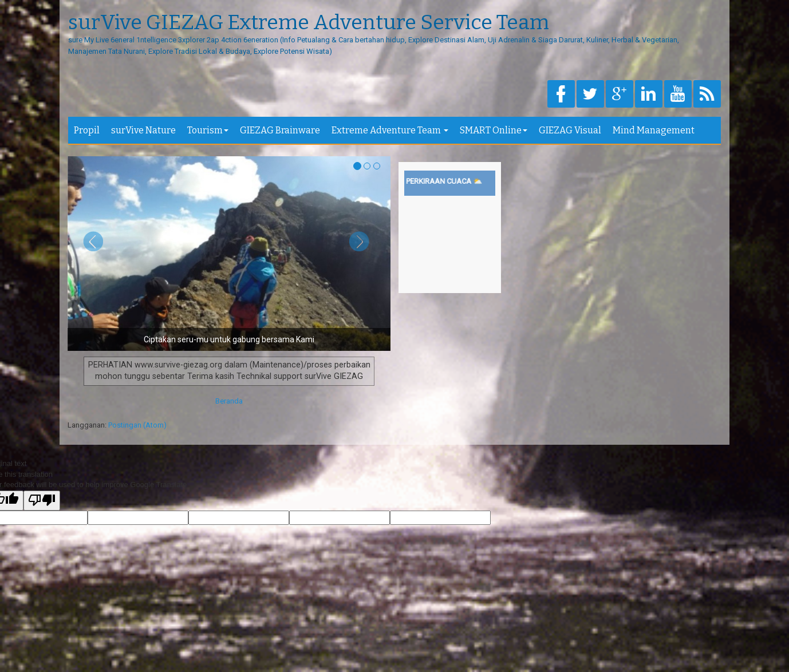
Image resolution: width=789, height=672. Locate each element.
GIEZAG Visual (570, 130)
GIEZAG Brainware (280, 130)
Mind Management (654, 130)
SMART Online (494, 130)
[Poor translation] (42, 501)
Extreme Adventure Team (390, 130)
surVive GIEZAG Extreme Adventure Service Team (309, 23)
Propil (87, 130)
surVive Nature (143, 130)
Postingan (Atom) (137, 425)
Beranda (229, 401)
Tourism (208, 130)
